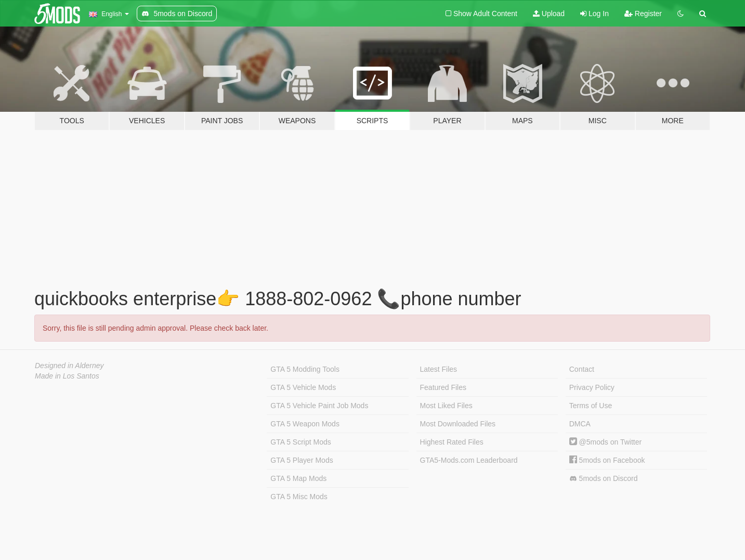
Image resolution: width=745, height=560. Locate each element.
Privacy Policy (592, 387)
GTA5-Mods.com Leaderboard (469, 460)
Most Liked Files (446, 406)
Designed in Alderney (69, 366)
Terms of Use (591, 406)
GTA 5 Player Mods (302, 460)
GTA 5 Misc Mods (299, 497)
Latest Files (439, 369)
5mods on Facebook (607, 460)
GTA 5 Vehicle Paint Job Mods (319, 406)
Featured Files (443, 387)
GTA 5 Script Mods (300, 442)
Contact (582, 369)
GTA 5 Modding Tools (305, 369)
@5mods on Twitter (605, 442)
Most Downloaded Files (458, 424)
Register (643, 14)
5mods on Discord (604, 479)
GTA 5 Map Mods (298, 478)
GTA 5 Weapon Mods (305, 424)
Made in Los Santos (67, 376)
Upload (549, 14)
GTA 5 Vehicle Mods (303, 387)
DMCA (580, 424)
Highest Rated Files (452, 442)
